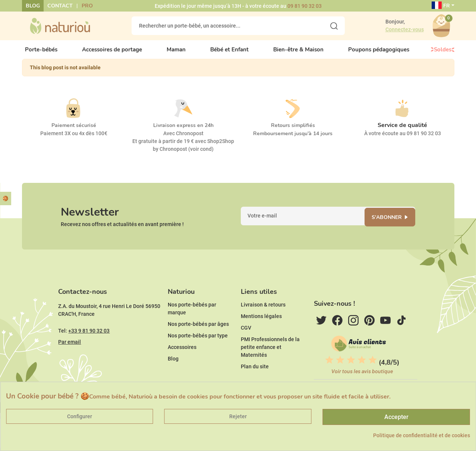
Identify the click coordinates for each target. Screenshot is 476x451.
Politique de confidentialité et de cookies (422, 435)
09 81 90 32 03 (305, 6)
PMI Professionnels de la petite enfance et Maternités (270, 356)
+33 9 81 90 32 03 (89, 340)
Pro (87, 6)
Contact (60, 6)
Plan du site (255, 375)
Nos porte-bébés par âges (198, 333)
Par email (70, 351)
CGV (246, 337)
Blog (33, 6)
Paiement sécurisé (74, 130)
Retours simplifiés (293, 130)
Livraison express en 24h (183, 130)
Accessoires (182, 356)
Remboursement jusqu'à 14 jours (293, 138)
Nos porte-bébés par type (198, 344)
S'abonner (389, 223)
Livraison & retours (263, 314)
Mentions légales (261, 325)
